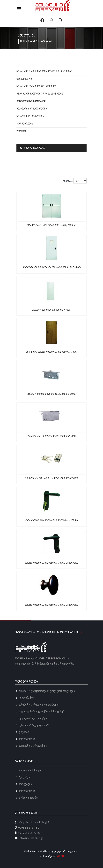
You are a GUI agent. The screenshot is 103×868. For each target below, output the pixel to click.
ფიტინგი (22, 131)
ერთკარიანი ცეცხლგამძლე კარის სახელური (51, 563)
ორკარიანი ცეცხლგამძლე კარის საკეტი (52, 436)
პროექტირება (25, 124)
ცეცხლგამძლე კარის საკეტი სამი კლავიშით (51, 478)
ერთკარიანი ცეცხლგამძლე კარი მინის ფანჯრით (52, 268)
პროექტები (25, 784)
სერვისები (25, 777)
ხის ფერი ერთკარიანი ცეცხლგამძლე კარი (51, 352)
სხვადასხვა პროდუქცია (30, 116)
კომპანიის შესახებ (30, 770)
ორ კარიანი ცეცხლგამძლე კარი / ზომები (52, 225)
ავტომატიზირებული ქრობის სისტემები (40, 94)
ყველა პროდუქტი (33, 148)
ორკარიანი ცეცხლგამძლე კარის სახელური (52, 521)
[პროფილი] (52, 20)
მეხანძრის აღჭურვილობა (32, 109)
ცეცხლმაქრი (24, 79)
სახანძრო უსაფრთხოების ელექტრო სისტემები (44, 71)
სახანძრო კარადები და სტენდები (36, 86)
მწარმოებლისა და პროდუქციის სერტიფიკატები (48, 632)
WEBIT (60, 856)
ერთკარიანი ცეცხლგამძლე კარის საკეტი (51, 394)
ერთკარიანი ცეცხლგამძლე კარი (51, 310)
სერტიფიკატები (28, 798)
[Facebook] (43, 20)
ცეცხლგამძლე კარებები (31, 101)
